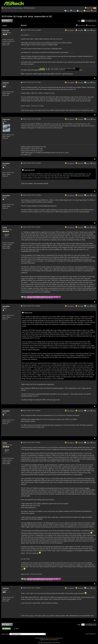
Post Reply (7, 21)
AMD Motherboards (29, 8)
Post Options (70, 30)
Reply (94, 30)
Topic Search (80, 26)
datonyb (6, 30)
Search (74, 11)
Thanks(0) (79, 30)
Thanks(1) (79, 163)
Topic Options (91, 26)
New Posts (90, 8)
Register (88, 11)
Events (80, 11)
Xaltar (5, 227)
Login (95, 11)
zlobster (6, 83)
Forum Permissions (91, 634)
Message (24, 25)
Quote (88, 30)
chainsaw (7, 119)
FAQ (68, 11)
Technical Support (17, 8)
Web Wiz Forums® (50, 638)
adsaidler (7, 163)
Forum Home (7, 8)
